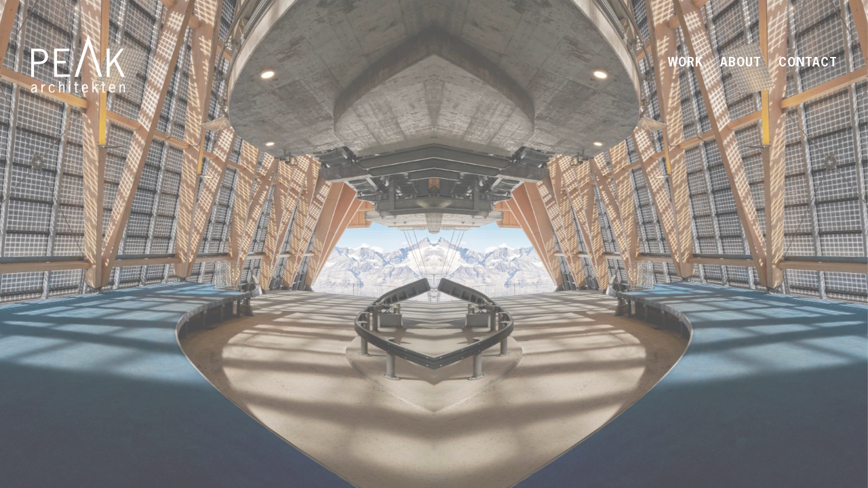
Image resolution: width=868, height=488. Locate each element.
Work (686, 63)
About (741, 63)
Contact (808, 63)
